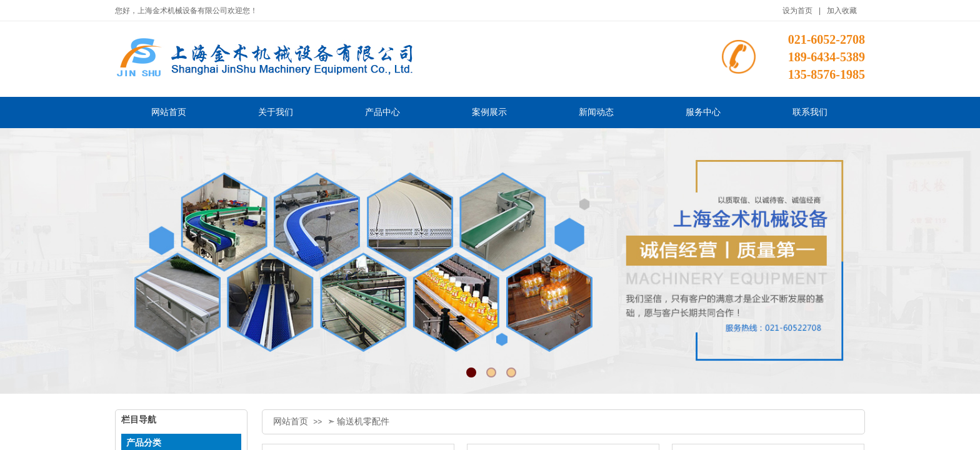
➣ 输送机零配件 (359, 422)
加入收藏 (842, 11)
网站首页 (291, 422)
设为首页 (797, 11)
